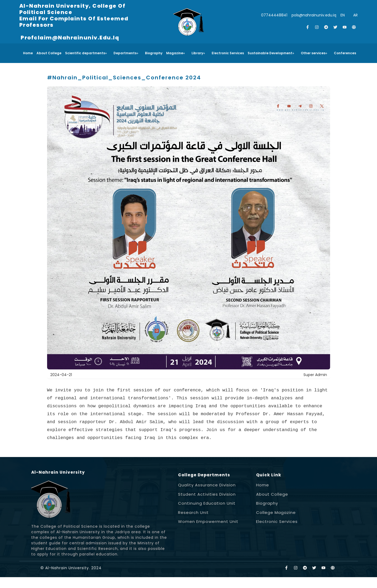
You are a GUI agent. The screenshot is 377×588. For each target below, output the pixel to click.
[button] (87, 53)
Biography (154, 53)
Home (28, 53)
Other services (314, 53)
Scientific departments (86, 53)
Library (198, 53)
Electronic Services (228, 53)
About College (49, 53)
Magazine (176, 53)
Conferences (345, 53)
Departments (126, 53)
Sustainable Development (271, 53)
